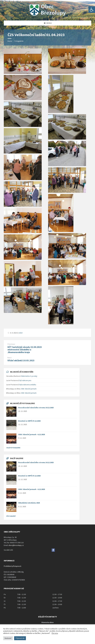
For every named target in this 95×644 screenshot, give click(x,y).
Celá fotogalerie (13, 448)
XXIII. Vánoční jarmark (29, 389)
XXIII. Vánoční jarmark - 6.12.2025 (32, 434)
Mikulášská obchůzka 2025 (29, 503)
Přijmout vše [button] (20, 638)
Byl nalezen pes (25, 380)
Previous (11, 344)
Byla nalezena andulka (28, 385)
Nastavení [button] (8, 638)
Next (9, 358)
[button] (92, 10)
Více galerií (11, 516)
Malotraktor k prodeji (29, 376)
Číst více (55, 633)
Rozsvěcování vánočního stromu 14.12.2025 (36, 408)
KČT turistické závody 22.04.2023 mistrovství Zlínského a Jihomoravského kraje (25, 350)
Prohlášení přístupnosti (13, 566)
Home (10, 41)
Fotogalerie (19, 41)
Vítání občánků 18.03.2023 (21, 360)
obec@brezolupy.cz (16, 545)
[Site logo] (47, 16)
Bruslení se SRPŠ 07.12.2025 (29, 421)
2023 (21, 333)
